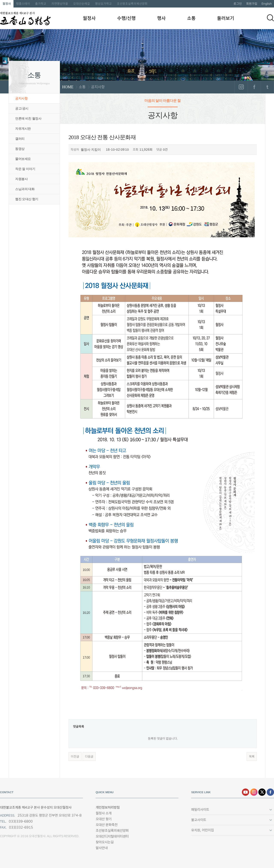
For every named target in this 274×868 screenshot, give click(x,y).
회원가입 (252, 4)
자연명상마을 (60, 4)
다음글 (89, 757)
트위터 (267, 87)
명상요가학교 (103, 4)
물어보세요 (23, 159)
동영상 (20, 149)
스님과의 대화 (25, 189)
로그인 (238, 4)
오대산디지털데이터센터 (112, 836)
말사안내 (102, 848)
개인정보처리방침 (108, 807)
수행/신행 (126, 18)
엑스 (262, 792)
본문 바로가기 (0, 0)
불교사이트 (199, 820)
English (267, 4)
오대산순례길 (82, 4)
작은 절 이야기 (25, 169)
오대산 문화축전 (107, 825)
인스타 (254, 792)
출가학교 (41, 4)
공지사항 (21, 98)
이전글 (75, 757)
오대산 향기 (104, 819)
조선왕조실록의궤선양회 (132, 4)
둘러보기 (226, 18)
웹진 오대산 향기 (27, 199)
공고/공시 (22, 108)
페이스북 (254, 87)
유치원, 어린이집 (203, 830)
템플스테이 (23, 4)
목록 (252, 757)
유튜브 (246, 792)
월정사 (7, 4)
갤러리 (20, 139)
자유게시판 (23, 129)
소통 (191, 18)
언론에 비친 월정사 (28, 119)
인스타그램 (241, 87)
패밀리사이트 (200, 810)
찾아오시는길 (105, 842)
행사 (161, 18)
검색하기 (270, 18)
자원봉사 (21, 179)
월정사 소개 (104, 813)
